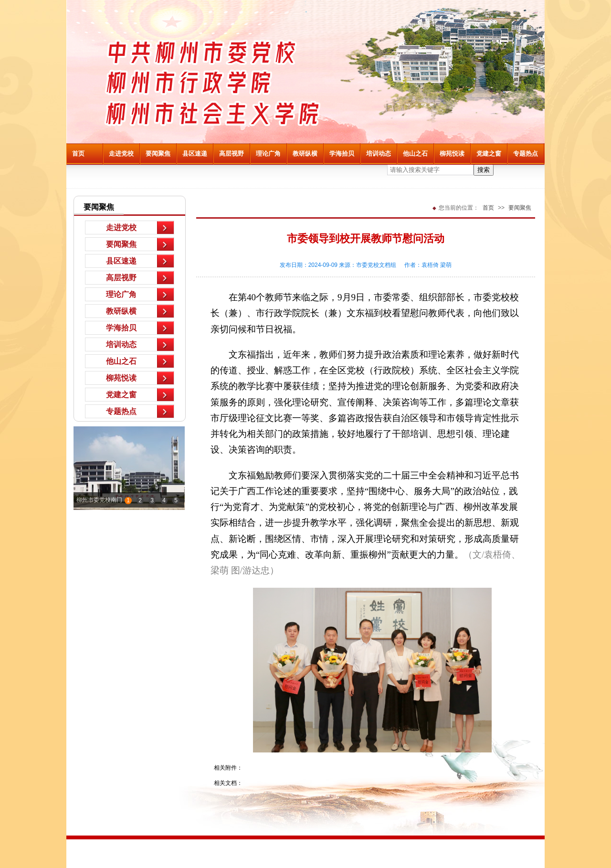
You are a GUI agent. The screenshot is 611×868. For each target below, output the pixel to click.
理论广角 (268, 153)
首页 (78, 153)
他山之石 (415, 153)
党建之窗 (489, 153)
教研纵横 (305, 153)
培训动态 (379, 153)
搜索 (484, 170)
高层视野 (232, 153)
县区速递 (195, 153)
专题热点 (526, 153)
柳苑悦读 (452, 153)
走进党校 (121, 153)
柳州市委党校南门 (99, 500)
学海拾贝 (342, 153)
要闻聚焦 (158, 153)
